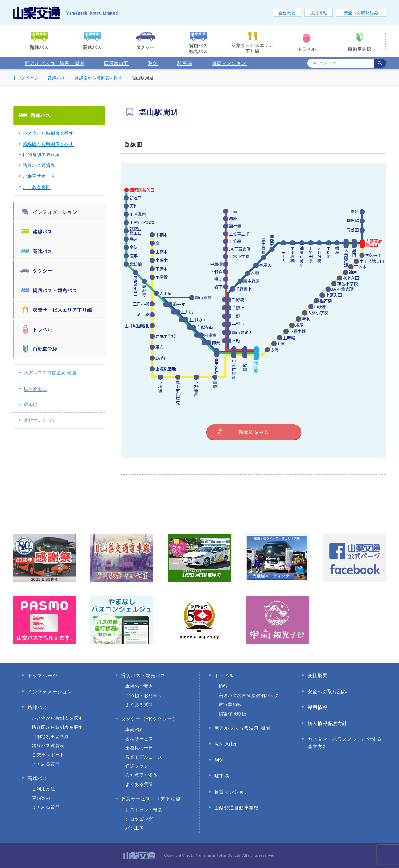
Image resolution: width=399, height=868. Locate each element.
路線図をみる (254, 432)
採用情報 (319, 13)
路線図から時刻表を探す (48, 144)
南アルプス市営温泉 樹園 (55, 63)
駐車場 (185, 63)
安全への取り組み (361, 13)
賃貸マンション (229, 63)
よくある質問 (37, 187)
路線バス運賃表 (39, 165)
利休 (153, 63)
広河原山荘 (116, 63)
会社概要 (287, 13)
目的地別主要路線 (41, 155)
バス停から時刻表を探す (48, 133)
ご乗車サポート (39, 176)
